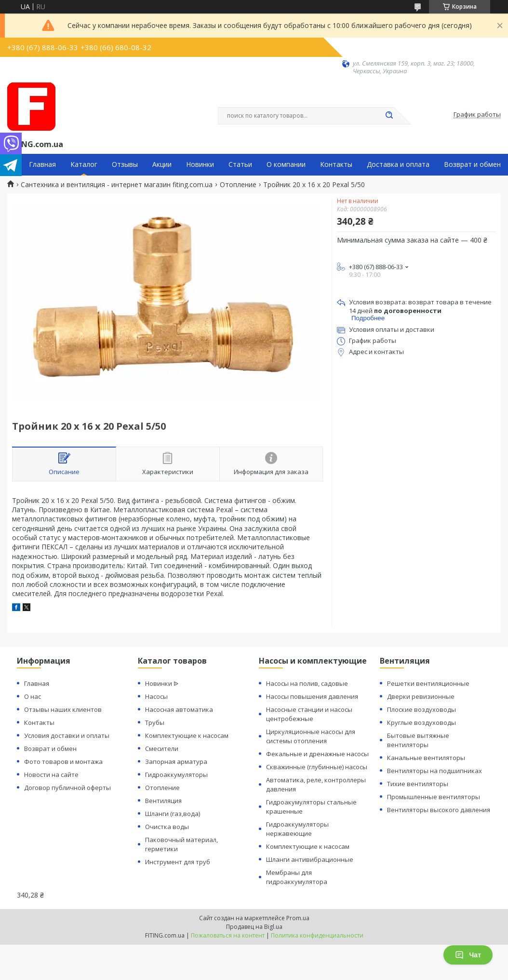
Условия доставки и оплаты (67, 735)
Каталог (84, 164)
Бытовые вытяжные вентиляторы (418, 740)
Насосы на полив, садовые (307, 683)
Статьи (240, 164)
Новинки (200, 164)
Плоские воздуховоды (421, 709)
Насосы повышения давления (312, 696)
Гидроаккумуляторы (176, 775)
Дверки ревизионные (421, 696)
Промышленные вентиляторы (434, 797)
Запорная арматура (176, 762)
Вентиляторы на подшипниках (434, 771)
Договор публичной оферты (67, 788)
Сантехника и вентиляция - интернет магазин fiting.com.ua (117, 185)
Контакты (336, 164)
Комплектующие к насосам (187, 735)
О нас (33, 696)
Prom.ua (298, 918)
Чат (468, 955)
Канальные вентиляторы (426, 758)
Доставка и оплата (398, 164)
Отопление (238, 185)
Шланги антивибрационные (310, 859)
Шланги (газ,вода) (173, 814)
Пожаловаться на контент (228, 935)
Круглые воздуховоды (421, 722)
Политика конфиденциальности (317, 935)
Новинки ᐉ (162, 683)
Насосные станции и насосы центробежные (309, 714)
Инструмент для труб (178, 862)
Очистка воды (167, 827)
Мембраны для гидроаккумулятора (297, 877)
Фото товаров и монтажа (63, 762)
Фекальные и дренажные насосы (317, 754)
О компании (286, 164)
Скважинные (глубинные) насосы (317, 767)
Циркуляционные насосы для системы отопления (311, 736)
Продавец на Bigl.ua (254, 927)
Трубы (155, 722)
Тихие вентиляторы (418, 784)
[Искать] (389, 116)
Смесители (162, 749)
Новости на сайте (51, 775)
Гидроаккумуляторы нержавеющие (297, 829)
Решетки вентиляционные (428, 683)
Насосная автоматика (179, 709)
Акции (162, 164)
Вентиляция (163, 801)
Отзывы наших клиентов (63, 709)
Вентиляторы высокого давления (439, 810)
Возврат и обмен (472, 164)
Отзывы (125, 164)
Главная (42, 164)
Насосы (156, 696)
